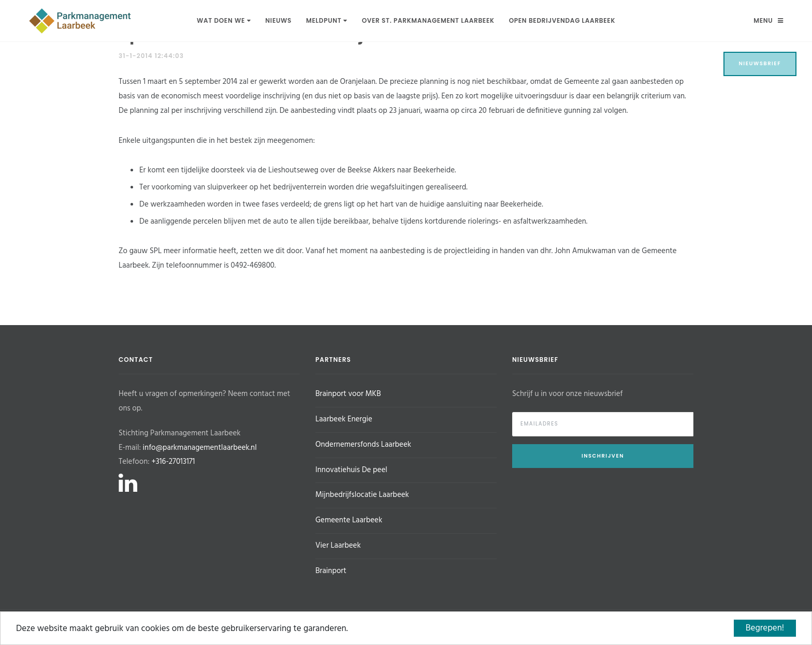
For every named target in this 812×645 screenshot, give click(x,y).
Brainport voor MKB (348, 394)
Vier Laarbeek (338, 546)
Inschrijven (603, 456)
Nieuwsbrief (760, 63)
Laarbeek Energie (344, 419)
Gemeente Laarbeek (349, 520)
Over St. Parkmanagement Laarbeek (428, 20)
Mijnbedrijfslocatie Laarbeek (362, 495)
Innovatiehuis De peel (351, 470)
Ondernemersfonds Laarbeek (363, 445)
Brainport (331, 571)
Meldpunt (327, 20)
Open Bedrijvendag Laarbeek (562, 20)
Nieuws (278, 20)
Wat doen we (224, 20)
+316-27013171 (173, 462)
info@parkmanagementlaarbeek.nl (200, 448)
